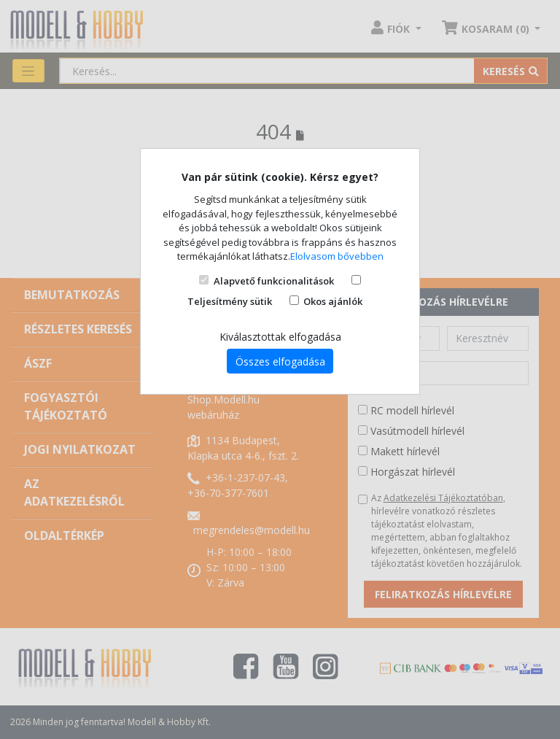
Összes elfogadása (280, 361)
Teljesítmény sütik (230, 301)
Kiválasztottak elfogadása (280, 337)
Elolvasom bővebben (337, 256)
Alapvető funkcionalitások (274, 281)
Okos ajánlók (333, 301)
